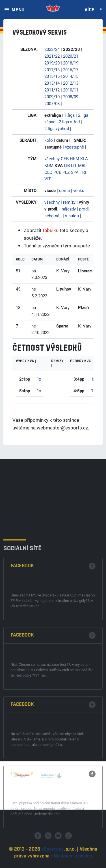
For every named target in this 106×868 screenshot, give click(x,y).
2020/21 (71, 56)
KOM (49, 165)
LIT (74, 165)
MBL (82, 165)
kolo (49, 140)
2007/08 (52, 103)
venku (79, 190)
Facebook (22, 649)
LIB (67, 165)
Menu (18, 10)
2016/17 (71, 70)
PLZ (66, 172)
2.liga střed (69, 122)
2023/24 (52, 49)
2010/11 (71, 90)
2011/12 (52, 90)
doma (64, 190)
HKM (74, 158)
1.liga (70, 115)
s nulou (72, 216)
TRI (83, 172)
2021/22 (52, 56)
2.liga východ (57, 128)
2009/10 (52, 97)
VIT (48, 179)
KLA (84, 158)
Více (89, 10)
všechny (52, 158)
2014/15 (71, 76)
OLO (48, 172)
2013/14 (52, 83)
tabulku (51, 230)
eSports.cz (52, 863)
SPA (75, 172)
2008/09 (71, 97)
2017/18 (52, 70)
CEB (65, 158)
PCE (57, 172)
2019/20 (52, 63)
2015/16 (52, 76)
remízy (69, 202)
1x (39, 379)
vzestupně (74, 147)
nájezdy (69, 209)
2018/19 (71, 63)
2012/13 (71, 83)
